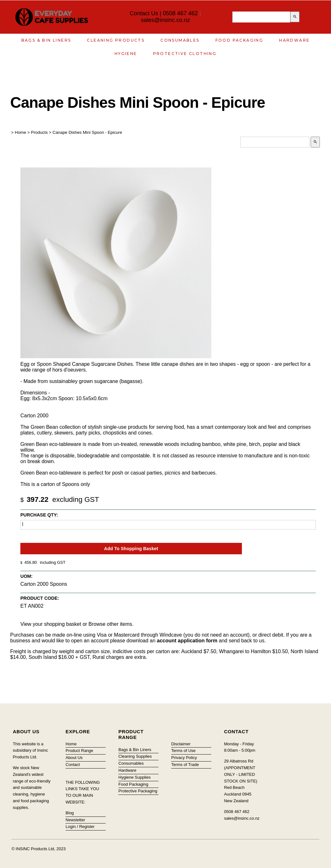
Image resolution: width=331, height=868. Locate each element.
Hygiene (126, 54)
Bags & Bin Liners (46, 40)
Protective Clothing (185, 54)
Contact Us (144, 13)
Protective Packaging (138, 791)
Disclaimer (181, 744)
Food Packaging (239, 40)
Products (39, 132)
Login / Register (80, 827)
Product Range (79, 751)
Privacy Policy (184, 758)
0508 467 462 (180, 13)
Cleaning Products (116, 40)
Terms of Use (183, 751)
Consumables (180, 40)
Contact (73, 765)
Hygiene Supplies (134, 777)
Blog (70, 813)
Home (21, 132)
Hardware (294, 40)
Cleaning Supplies (135, 756)
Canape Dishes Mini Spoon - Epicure (87, 132)
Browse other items (110, 624)
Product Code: (40, 598)
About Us (74, 758)
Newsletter (75, 820)
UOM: (26, 576)
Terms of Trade (185, 765)
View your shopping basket (51, 624)
